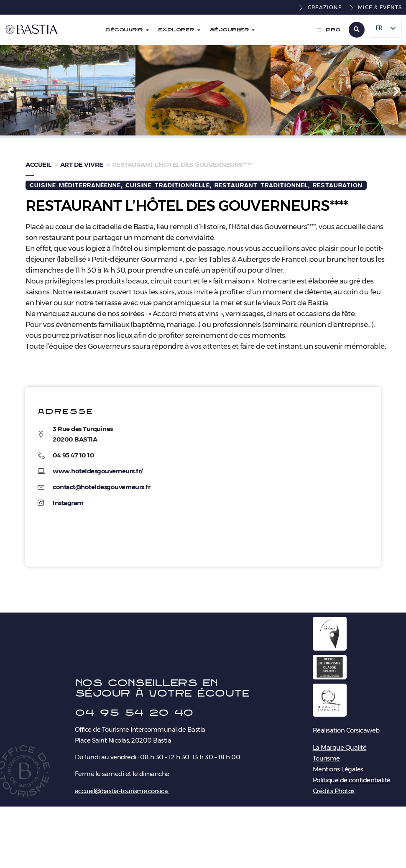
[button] (357, 30)
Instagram (68, 503)
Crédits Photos (334, 791)
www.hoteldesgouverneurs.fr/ (98, 471)
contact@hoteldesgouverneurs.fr (101, 487)
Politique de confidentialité (352, 780)
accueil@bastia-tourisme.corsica (121, 791)
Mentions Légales (338, 769)
